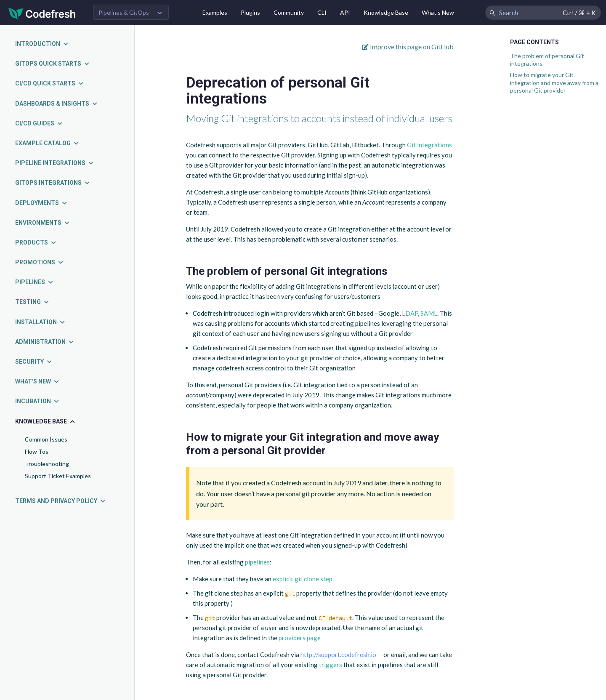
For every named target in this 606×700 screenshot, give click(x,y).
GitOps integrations (53, 183)
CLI (322, 12)
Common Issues (46, 439)
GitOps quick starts (53, 64)
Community (289, 12)
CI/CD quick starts (50, 83)
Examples (215, 12)
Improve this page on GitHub (408, 47)
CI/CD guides (39, 123)
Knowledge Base (386, 12)
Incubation (37, 401)
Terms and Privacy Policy (61, 501)
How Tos (37, 451)
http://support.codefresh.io (338, 655)
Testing (32, 302)
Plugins (250, 12)
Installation (40, 322)
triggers (331, 665)
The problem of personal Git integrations (547, 60)
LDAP (410, 313)
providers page (300, 638)
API (345, 12)
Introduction (42, 44)
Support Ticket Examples (58, 476)
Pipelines (35, 282)
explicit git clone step (303, 579)
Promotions (40, 262)
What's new (37, 381)
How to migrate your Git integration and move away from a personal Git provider (554, 82)
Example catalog (47, 143)
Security (34, 362)
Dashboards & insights (57, 104)
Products (36, 242)
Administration (45, 342)
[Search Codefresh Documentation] (543, 13)
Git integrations (429, 145)
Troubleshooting (47, 464)
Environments (43, 223)
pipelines (257, 562)
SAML (429, 313)
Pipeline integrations (55, 163)
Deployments (41, 203)
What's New (438, 12)
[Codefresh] (42, 13)
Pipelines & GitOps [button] (124, 12)
